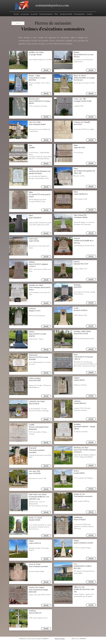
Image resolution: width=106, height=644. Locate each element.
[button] (79, 14)
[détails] (46, 70)
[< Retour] (18, 23)
